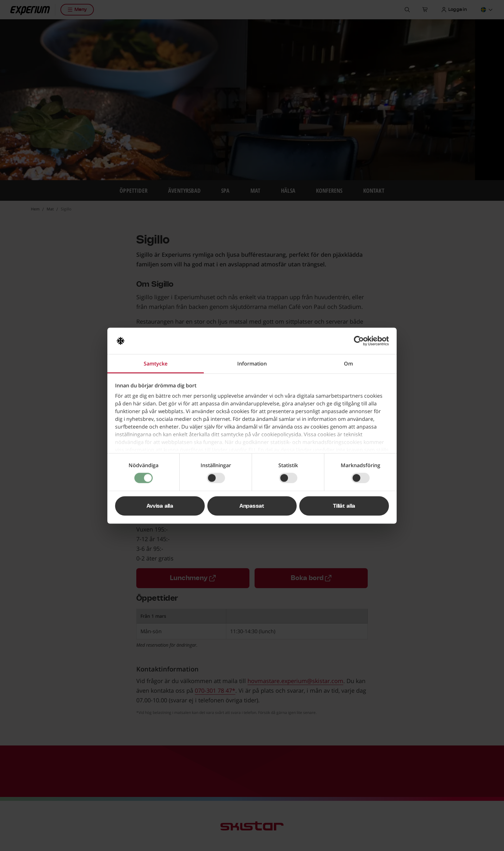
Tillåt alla (344, 506)
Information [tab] (252, 363)
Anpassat (252, 506)
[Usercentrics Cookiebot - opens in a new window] (361, 341)
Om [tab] (348, 363)
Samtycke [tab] (156, 363)
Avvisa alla (160, 506)
